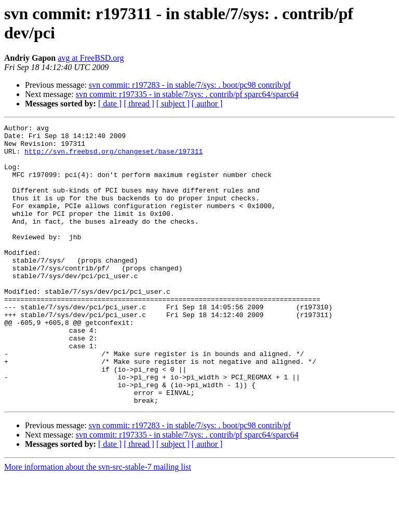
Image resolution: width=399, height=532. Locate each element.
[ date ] (110, 104)
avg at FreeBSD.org (91, 58)
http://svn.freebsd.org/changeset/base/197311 (114, 157)
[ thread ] (139, 104)
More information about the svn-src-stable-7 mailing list (98, 523)
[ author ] (207, 104)
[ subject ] (173, 104)
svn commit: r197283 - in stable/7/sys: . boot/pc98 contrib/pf (190, 85)
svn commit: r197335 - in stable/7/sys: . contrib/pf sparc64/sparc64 (187, 94)
